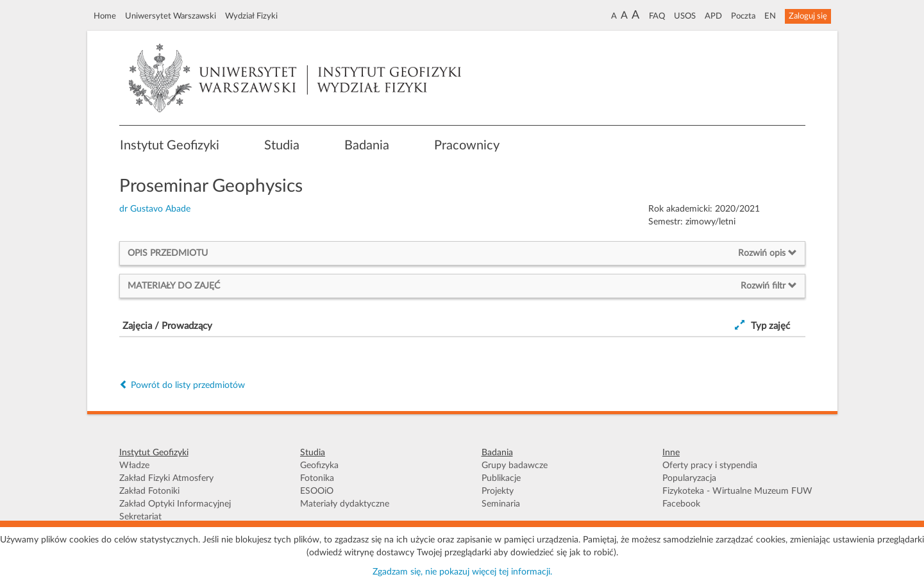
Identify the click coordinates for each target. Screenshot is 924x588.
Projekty (498, 491)
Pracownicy (467, 146)
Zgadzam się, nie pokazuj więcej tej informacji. (462, 572)
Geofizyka (319, 466)
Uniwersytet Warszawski (171, 16)
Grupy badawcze (515, 466)
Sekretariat (140, 517)
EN (770, 16)
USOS (685, 16)
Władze (134, 466)
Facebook (681, 504)
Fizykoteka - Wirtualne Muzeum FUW (737, 491)
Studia (282, 146)
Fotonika (317, 478)
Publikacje (501, 478)
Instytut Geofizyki (170, 146)
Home (105, 16)
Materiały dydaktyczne (345, 504)
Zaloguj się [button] (808, 16)
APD (713, 16)
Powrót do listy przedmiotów (182, 385)
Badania (367, 146)
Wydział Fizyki (251, 16)
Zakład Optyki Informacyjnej (175, 504)
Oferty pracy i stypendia (710, 466)
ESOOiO (317, 491)
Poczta (743, 16)
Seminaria (501, 504)
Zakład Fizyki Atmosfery (166, 478)
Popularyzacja (689, 478)
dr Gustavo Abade (155, 209)
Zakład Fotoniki (149, 491)
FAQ (657, 16)
